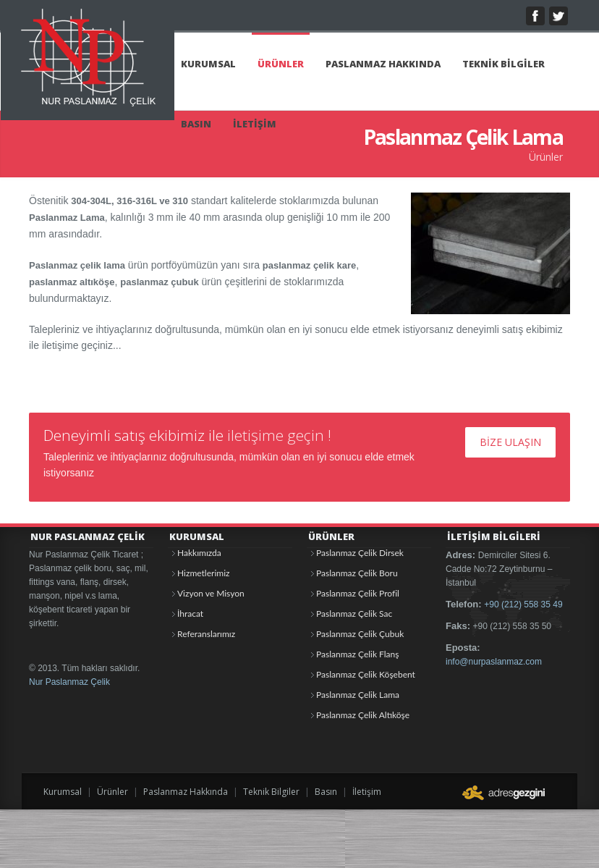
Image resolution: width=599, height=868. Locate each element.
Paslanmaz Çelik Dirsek (360, 553)
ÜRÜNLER (281, 64)
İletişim (367, 792)
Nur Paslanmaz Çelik (69, 682)
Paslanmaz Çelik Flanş (357, 654)
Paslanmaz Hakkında (186, 792)
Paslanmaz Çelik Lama (358, 695)
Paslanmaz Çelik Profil (358, 593)
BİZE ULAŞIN (510, 442)
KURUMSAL (208, 64)
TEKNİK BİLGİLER (504, 64)
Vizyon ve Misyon (211, 593)
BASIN (196, 124)
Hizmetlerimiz (203, 573)
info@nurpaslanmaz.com (494, 662)
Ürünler (112, 792)
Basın (326, 792)
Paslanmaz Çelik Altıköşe (363, 715)
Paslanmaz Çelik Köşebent (366, 674)
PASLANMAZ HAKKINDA (383, 64)
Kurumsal (63, 792)
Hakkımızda (199, 553)
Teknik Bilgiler (271, 792)
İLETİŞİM (255, 124)
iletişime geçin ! (279, 435)
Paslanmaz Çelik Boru (357, 573)
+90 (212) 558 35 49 (523, 604)
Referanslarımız (206, 634)
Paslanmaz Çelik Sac (354, 614)
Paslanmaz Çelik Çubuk (360, 634)
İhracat (190, 614)
